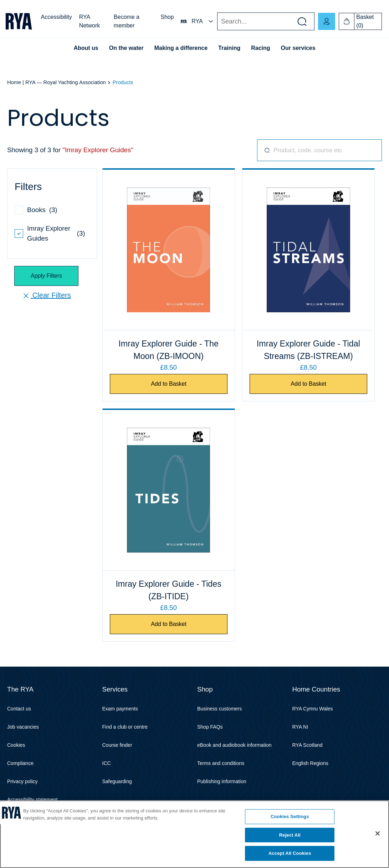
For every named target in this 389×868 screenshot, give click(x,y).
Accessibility (57, 17)
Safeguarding (117, 781)
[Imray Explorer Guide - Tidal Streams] (308, 250)
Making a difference (181, 48)
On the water (126, 48)
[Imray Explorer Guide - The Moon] (169, 250)
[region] (194, 834)
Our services (298, 48)
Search (217, 22)
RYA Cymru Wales (313, 709)
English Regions (310, 763)
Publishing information (222, 781)
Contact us (19, 709)
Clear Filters (46, 296)
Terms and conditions (221, 763)
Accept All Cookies (290, 853)
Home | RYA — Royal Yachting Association (57, 82)
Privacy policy (22, 781)
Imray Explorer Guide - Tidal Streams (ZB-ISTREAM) (308, 350)
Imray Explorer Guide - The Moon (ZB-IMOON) (168, 350)
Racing (260, 48)
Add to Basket (169, 384)
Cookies (16, 745)
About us (86, 48)
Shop (167, 17)
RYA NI (300, 727)
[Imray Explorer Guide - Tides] (169, 490)
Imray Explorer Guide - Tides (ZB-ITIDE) (168, 590)
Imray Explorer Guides (49, 233)
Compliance (20, 763)
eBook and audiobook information (234, 745)
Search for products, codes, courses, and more (264, 150)
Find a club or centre (125, 727)
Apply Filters (46, 276)
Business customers (219, 709)
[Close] (378, 833)
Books (36, 210)
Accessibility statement (32, 800)
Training (229, 48)
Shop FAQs (210, 727)
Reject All (290, 835)
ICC (107, 763)
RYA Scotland (308, 745)
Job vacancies (23, 727)
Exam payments (120, 709)
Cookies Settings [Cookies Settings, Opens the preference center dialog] (290, 816)
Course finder (117, 745)
